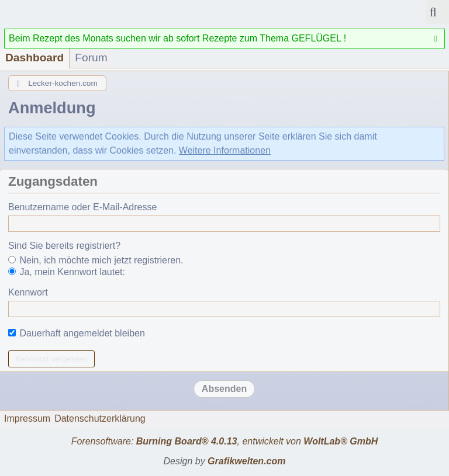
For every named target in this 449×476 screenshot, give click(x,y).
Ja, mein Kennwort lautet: (67, 272)
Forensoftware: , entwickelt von (225, 441)
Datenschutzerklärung (100, 418)
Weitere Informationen (225, 150)
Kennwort (28, 292)
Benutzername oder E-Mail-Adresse (82, 207)
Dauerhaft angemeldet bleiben (77, 333)
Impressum (27, 418)
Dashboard (34, 58)
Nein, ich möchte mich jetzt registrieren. (96, 260)
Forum (91, 58)
